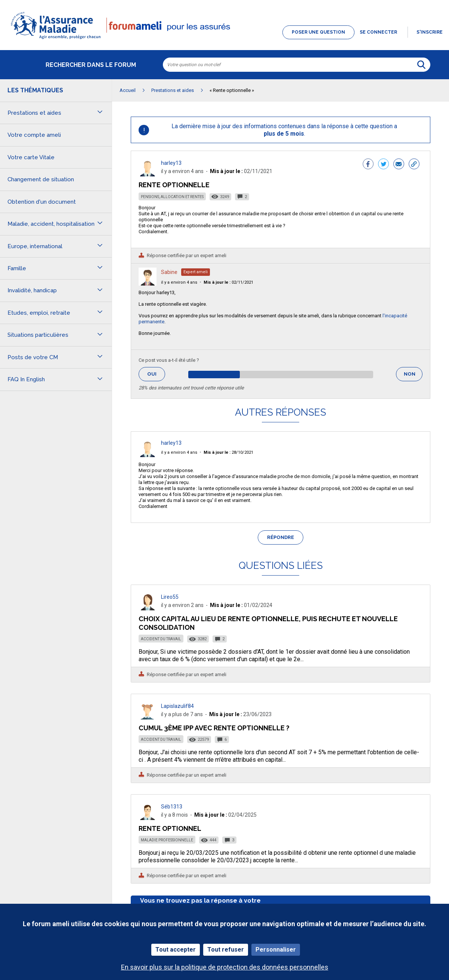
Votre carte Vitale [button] (31, 157)
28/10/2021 (228, 452)
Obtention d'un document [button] (42, 202)
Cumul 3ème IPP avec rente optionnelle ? (214, 728)
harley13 (171, 163)
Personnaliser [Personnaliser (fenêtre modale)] (276, 950)
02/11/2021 (228, 282)
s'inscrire (430, 32)
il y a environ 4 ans (179, 282)
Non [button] (413, 376)
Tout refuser (226, 950)
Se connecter (378, 32)
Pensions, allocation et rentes (172, 197)
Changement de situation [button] (41, 179)
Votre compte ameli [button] (34, 135)
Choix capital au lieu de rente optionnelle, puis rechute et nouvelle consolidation (268, 623)
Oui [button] (156, 374)
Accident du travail (161, 639)
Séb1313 (172, 807)
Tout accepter (176, 950)
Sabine (169, 272)
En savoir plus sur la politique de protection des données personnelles (225, 967)
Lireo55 (170, 597)
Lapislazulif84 (177, 706)
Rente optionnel (170, 828)
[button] (224, 40)
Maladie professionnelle (167, 840)
